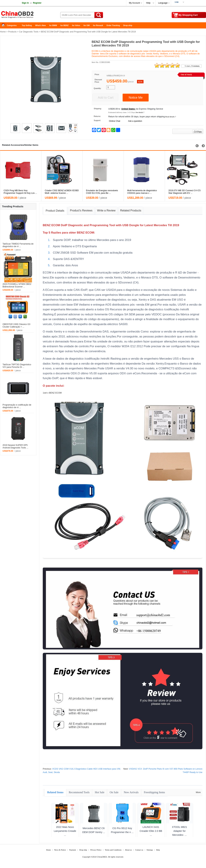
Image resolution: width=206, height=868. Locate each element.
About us (128, 850)
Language (163, 3)
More (198, 792)
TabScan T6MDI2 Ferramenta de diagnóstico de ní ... (18, 245)
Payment (73, 850)
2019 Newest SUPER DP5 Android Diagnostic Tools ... (15, 446)
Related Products (131, 210)
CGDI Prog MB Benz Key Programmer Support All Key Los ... (20, 192)
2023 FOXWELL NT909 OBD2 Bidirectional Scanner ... (17, 285)
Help (148, 3)
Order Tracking (113, 25)
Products (12, 32)
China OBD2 (27, 15)
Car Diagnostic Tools (29, 32)
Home (4, 25)
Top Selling (27, 25)
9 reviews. (196, 66)
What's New (40, 25)
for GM (86, 25)
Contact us (139, 850)
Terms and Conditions (113, 850)
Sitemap (150, 850)
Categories (12, 25)
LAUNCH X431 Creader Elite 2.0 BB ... (151, 831)
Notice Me (136, 98)
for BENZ (65, 25)
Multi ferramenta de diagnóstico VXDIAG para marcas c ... (142, 192)
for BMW (53, 25)
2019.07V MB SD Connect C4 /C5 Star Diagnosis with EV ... (184, 192)
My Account (134, 3)
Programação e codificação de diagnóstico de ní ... (17, 406)
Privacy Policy (96, 850)
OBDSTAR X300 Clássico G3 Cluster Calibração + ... (16, 326)
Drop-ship (128, 25)
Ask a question (135, 121)
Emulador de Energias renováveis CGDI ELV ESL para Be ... (102, 192)
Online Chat (114, 121)
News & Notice (60, 850)
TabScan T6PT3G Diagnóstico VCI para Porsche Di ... (17, 366)
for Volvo (76, 25)
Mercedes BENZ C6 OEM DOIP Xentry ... (94, 830)
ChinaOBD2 (102, 857)
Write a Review (106, 210)
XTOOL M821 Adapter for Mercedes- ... (180, 831)
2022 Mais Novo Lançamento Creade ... (65, 831)
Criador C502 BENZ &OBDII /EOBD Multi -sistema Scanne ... (62, 192)
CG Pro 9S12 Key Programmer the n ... (122, 830)
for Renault (98, 25)
